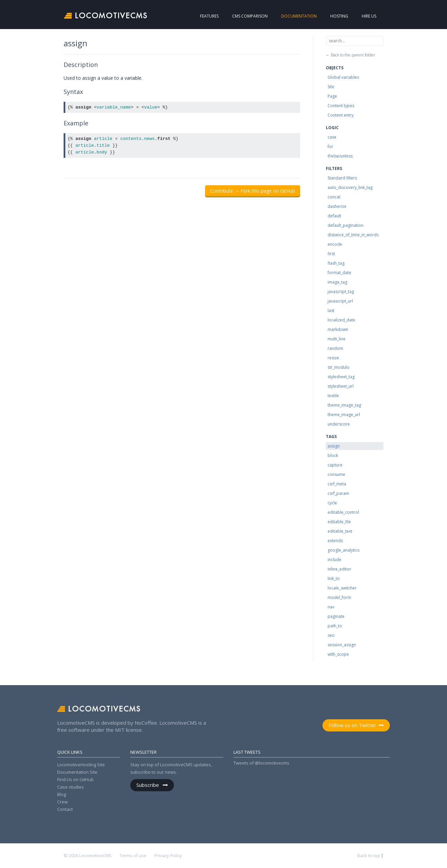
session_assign (342, 645)
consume (336, 474)
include (334, 560)
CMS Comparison (237, 16)
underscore (339, 424)
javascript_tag (341, 292)
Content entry (341, 115)
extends (335, 541)
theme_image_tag (344, 405)
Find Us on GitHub (75, 779)
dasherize (337, 206)
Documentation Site (77, 772)
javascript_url (340, 301)
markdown (338, 329)
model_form (339, 597)
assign (334, 446)
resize (333, 358)
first (331, 254)
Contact (65, 809)
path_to (335, 626)
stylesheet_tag (341, 377)
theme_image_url (344, 415)
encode (335, 244)
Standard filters (342, 178)
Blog (62, 794)
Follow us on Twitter (352, 725)
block (333, 455)
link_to (334, 578)
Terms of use (133, 855)
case (332, 137)
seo (331, 635)
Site (331, 87)
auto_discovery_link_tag (350, 187)
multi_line (337, 339)
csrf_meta (337, 484)
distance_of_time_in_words (353, 235)
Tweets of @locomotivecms (261, 763)
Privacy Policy (168, 855)
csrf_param (338, 493)
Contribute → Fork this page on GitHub (253, 191)
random (335, 348)
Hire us (364, 16)
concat (334, 197)
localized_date (341, 320)
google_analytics (343, 550)
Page (332, 96)
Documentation (286, 16)
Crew (62, 802)
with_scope (338, 654)
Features (203, 16)
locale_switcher (342, 588)
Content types (341, 106)
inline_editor (339, 569)
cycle (332, 503)
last (331, 310)
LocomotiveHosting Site (81, 765)
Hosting (333, 16)
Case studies (71, 787)
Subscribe (148, 785)
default (334, 216)
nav (331, 607)
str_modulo (339, 367)
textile (333, 396)
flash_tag (336, 263)
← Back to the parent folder (351, 55)
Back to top (369, 855)
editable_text (340, 531)
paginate (336, 616)
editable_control (343, 512)
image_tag (337, 282)
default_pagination (345, 225)
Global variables (343, 77)
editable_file (339, 522)
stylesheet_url (341, 386)
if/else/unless (340, 156)
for (330, 147)
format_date (339, 273)
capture (335, 465)
